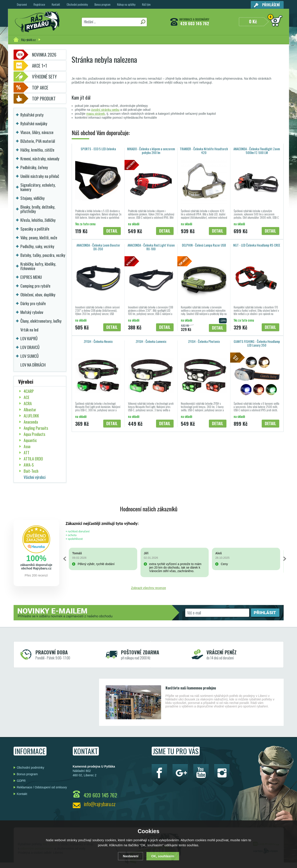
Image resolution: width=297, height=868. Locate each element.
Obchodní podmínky (77, 4)
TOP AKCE (40, 88)
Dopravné (22, 4)
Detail (112, 231)
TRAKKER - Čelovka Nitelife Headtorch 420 (204, 151)
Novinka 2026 (44, 55)
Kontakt (56, 4)
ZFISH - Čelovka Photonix (204, 341)
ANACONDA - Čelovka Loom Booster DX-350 (98, 247)
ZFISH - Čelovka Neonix (98, 341)
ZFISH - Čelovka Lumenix (151, 341)
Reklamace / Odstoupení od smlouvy (42, 787)
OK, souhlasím (163, 856)
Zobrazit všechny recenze (149, 588)
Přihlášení (271, 5)
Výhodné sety (44, 77)
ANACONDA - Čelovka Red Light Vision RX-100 (151, 247)
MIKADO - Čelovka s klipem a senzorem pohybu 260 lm (151, 151)
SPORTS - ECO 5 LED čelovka (98, 149)
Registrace (39, 4)
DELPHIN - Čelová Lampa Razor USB (204, 245)
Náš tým (146, 4)
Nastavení (131, 856)
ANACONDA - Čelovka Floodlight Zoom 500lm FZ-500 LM (257, 151)
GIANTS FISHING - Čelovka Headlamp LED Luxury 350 (257, 343)
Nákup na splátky (126, 4)
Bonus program (102, 4)
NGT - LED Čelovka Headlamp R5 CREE (257, 245)
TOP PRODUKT (44, 98)
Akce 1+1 (39, 66)
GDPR (21, 781)
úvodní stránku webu (105, 110)
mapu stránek (96, 114)
